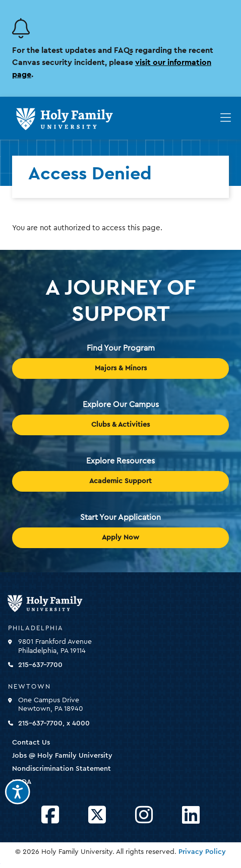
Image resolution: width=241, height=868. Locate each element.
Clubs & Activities (120, 425)
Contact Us (31, 743)
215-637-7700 (40, 665)
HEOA (22, 782)
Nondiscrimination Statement (62, 769)
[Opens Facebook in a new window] (50, 815)
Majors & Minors (121, 368)
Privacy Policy (202, 852)
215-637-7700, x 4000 (54, 723)
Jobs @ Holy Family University (62, 756)
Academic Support (120, 481)
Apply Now (120, 538)
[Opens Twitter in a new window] (97, 815)
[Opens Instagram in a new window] (144, 815)
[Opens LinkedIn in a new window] (191, 815)
